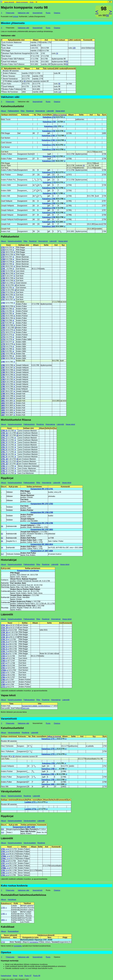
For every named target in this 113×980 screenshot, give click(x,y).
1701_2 (4, 440)
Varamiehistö (37, 13)
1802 (3, 403)
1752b (3, 670)
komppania (34, 942)
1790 (3, 375)
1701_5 (4, 447)
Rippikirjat (30, 111)
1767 (3, 323)
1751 (3, 285)
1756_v (4, 861)
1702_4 (4, 473)
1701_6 (4, 450)
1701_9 (4, 457)
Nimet (15, 976)
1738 (3, 259)
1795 (3, 387)
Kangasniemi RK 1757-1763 (42, 504)
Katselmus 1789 (49, 203)
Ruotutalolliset (13, 931)
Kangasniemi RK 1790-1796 (42, 523)
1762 (3, 313)
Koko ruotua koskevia (14, 886)
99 (107, 15)
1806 (3, 413)
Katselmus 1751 (49, 145)
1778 (3, 344)
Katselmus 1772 (49, 172)
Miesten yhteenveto (13, 23)
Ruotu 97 (28, 976)
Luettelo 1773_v (31, 802)
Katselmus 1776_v (49, 749)
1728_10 (4, 632)
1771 (3, 332)
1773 (3, 335)
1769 (3, 328)
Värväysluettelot (14, 733)
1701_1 (4, 438)
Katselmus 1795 (49, 213)
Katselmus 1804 (49, 226)
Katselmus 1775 (49, 177)
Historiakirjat (40, 111)
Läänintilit (50, 111)
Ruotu (32, 2)
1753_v (4, 851)
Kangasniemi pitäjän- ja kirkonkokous (36, 706)
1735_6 (4, 649)
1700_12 (4, 435)
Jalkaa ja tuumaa (59, 115)
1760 (3, 309)
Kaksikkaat (12, 900)
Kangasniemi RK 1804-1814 (42, 544)
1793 (3, 382)
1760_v (4, 873)
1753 (3, 290)
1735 (3, 255)
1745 (3, 271)
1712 (3, 942)
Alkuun (3, 111)
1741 (3, 266)
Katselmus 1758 (49, 149)
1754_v (4, 854)
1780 (3, 349)
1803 (3, 405)
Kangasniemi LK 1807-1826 (42, 551)
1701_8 (4, 454)
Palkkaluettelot (13, 111)
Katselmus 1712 (49, 117)
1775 (3, 337)
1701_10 (4, 459)
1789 (3, 372)
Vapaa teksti (60, 111)
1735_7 (4, 651)
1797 (3, 391)
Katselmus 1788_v (49, 769)
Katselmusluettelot (12, 106)
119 (60, 92)
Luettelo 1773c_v (32, 809)
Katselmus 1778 (49, 182)
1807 (3, 415)
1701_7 (4, 452)
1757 (3, 299)
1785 (3, 362)
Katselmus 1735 (49, 131)
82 (2, 534)
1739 (3, 262)
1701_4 (4, 445)
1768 (3, 325)
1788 (3, 370)
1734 (3, 252)
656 (3, 829)
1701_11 (4, 461)
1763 (3, 316)
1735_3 (4, 642)
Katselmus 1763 (49, 156)
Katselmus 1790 (49, 208)
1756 (3, 297)
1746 (3, 273)
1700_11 (4, 433)
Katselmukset (6, 976)
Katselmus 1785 (49, 193)
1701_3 (4, 442)
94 (2, 548)
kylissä (15, 17)
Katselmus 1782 (49, 188)
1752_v (4, 849)
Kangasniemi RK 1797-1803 (42, 530)
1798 (3, 394)
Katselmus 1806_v (49, 784)
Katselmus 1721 (51, 126)
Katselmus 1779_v (49, 754)
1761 (3, 311)
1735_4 (4, 644)
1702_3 (4, 471)
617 (3, 554)
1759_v (4, 870)
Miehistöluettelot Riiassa (16, 420)
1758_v (4, 866)
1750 (3, 283)
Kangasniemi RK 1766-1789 (42, 512)
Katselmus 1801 (49, 222)
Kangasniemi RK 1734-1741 (42, 489)
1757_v (4, 863)
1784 (3, 358)
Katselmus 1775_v (49, 739)
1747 (3, 276)
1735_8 (4, 654)
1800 (3, 398)
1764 (3, 318)
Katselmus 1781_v (49, 763)
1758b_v (4, 868)
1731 (3, 247)
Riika (23, 111)
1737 (3, 257)
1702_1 (4, 466)
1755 (3, 295)
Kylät (21, 976)
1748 (3, 278)
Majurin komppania (22, 2)
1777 (3, 342)
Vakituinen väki (23, 13)
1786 (3, 365)
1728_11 (4, 635)
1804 (3, 408)
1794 (3, 384)
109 (74, 48)
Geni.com (26, 708)
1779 (3, 347)
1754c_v (4, 859)
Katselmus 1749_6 (49, 140)
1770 (3, 330)
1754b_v (4, 856)
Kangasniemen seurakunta (28, 571)
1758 (3, 303)
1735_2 (4, 639)
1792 (3, 379)
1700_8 (4, 431)
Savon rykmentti (9, 2)
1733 (3, 250)
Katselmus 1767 (49, 161)
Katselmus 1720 (49, 122)
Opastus (57, 13)
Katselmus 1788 (49, 199)
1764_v (4, 875)
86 (2, 526)
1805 (3, 410)
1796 (3, 389)
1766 (3, 321)
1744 (3, 269)
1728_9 (4, 630)
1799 (3, 396)
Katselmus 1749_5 (49, 136)
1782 (3, 354)
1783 (3, 356)
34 (57, 53)
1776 (3, 339)
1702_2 (4, 468)
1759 (3, 306)
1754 (3, 292)
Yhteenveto (10, 13)
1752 (3, 288)
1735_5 (4, 647)
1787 (3, 368)
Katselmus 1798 (49, 217)
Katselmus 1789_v (49, 774)
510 (3, 832)
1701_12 (4, 464)
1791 (3, 377)
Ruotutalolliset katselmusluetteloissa (23, 895)
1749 (3, 281)
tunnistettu (18, 946)
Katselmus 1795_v (49, 780)
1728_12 (4, 637)
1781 (3, 351)
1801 (3, 401)
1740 (3, 264)
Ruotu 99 (37, 976)
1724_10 (4, 625)
